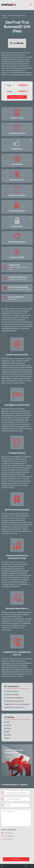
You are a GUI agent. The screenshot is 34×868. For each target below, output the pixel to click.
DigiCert (7, 738)
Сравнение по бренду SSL (14, 707)
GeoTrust (8, 728)
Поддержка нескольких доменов (17, 704)
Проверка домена (11, 691)
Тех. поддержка (9, 836)
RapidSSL (8, 735)
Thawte (7, 732)
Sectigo (7, 722)
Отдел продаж (9, 833)
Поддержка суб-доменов (14, 701)
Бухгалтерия (8, 839)
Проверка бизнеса (11, 694)
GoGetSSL (8, 725)
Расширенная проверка (14, 698)
